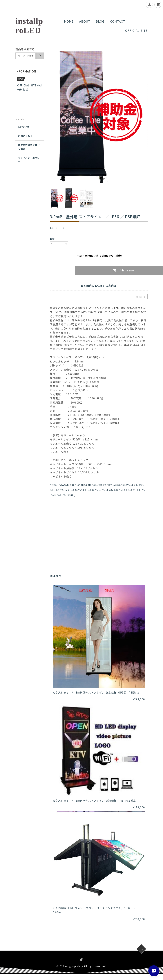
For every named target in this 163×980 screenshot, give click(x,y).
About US (24, 127)
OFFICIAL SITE (136, 30)
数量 (52, 239)
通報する (141, 296)
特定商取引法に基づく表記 (29, 147)
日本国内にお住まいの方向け (99, 286)
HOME (69, 21)
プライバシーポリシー (29, 159)
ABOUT (85, 21)
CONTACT (118, 21)
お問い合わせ (25, 136)
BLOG (100, 21)
